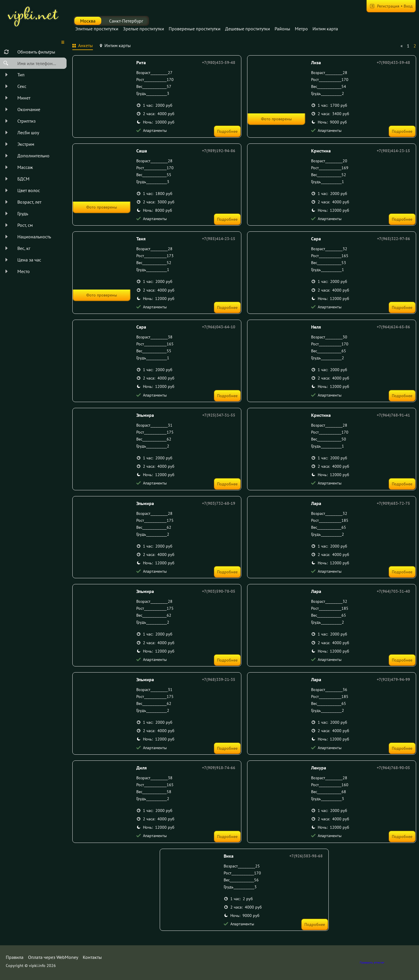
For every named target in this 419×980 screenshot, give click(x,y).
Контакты (92, 957)
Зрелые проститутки (144, 29)
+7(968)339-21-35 (219, 679)
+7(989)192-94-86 (219, 151)
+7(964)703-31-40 (393, 591)
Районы (282, 29)
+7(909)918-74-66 (219, 768)
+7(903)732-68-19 (219, 503)
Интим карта (325, 29)
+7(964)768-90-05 (393, 768)
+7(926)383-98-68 (306, 856)
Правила (15, 957)
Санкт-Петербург (126, 21)
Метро (301, 29)
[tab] (83, 46)
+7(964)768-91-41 (393, 415)
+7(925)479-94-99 (393, 679)
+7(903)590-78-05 (219, 591)
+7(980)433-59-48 (219, 62)
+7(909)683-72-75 (393, 503)
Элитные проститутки (97, 29)
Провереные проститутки (195, 29)
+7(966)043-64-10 (219, 327)
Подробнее (227, 131)
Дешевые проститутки (248, 29)
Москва (88, 21)
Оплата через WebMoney (53, 957)
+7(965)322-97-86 (394, 239)
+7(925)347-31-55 (219, 415)
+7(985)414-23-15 (393, 151)
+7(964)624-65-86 (393, 327)
